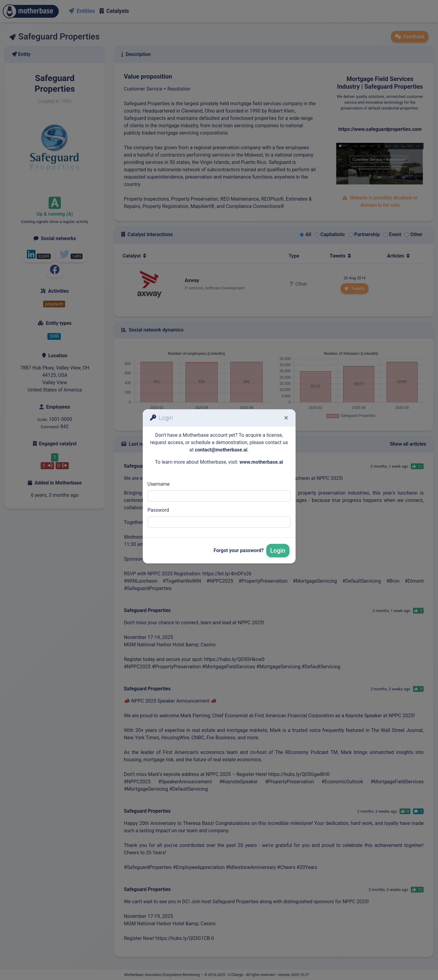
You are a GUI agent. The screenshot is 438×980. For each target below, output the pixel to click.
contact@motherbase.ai (221, 450)
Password (158, 510)
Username (159, 484)
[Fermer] (286, 418)
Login (278, 551)
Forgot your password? (239, 550)
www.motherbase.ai (261, 462)
